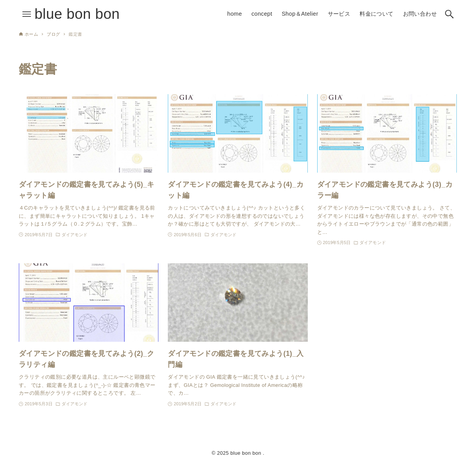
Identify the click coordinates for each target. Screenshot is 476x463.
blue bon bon (77, 14)
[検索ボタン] (449, 14)
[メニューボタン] (27, 14)
